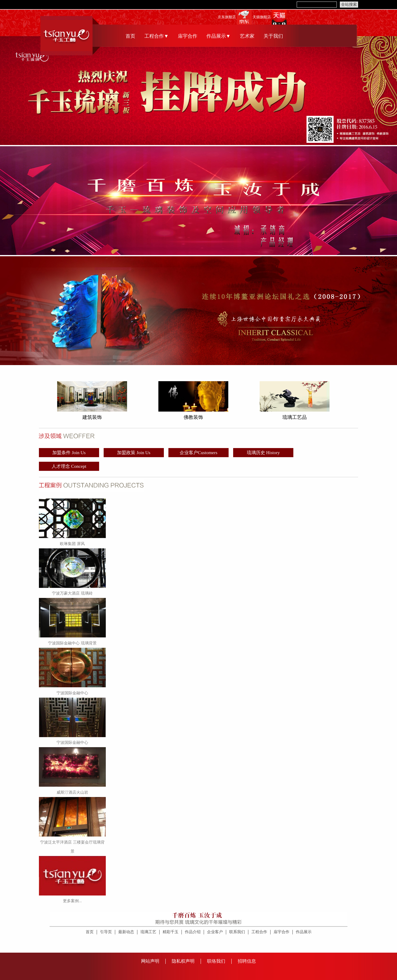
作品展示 (304, 932)
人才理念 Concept (69, 466)
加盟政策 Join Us (134, 453)
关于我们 (273, 36)
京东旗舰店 (227, 17)
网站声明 (150, 961)
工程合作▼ (157, 36)
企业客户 (215, 932)
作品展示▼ (219, 36)
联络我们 (216, 961)
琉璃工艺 (148, 932)
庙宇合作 (188, 36)
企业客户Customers (198, 453)
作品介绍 (193, 932)
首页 (130, 36)
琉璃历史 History (263, 453)
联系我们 (237, 932)
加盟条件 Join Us (69, 453)
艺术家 (247, 36)
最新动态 (126, 932)
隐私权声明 (183, 961)
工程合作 (259, 932)
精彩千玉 (171, 932)
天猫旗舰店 (262, 17)
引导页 (106, 932)
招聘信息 (247, 961)
